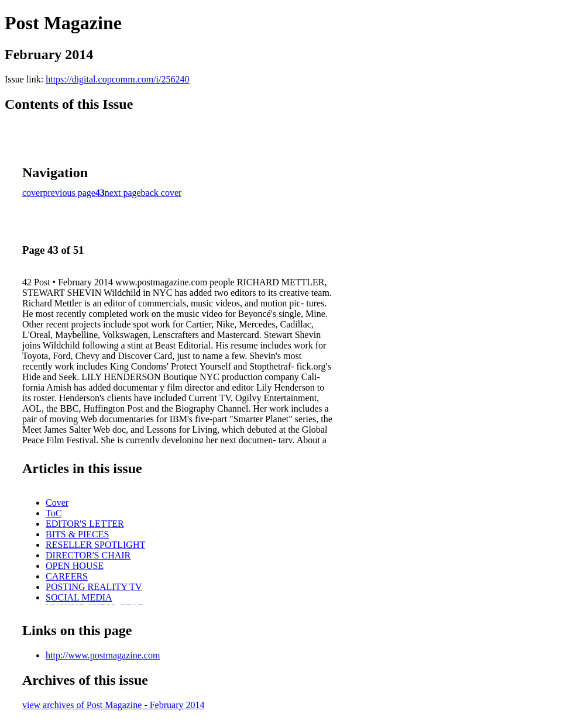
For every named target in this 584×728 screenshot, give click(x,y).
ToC (54, 513)
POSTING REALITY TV (94, 587)
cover (33, 193)
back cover (162, 193)
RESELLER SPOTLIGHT (95, 545)
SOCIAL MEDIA (79, 597)
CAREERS (67, 576)
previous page (69, 193)
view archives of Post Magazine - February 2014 (113, 705)
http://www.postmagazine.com (103, 655)
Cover (57, 503)
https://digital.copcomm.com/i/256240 (117, 79)
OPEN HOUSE (75, 566)
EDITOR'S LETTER (85, 524)
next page (123, 193)
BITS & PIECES (77, 534)
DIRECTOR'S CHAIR (88, 555)
